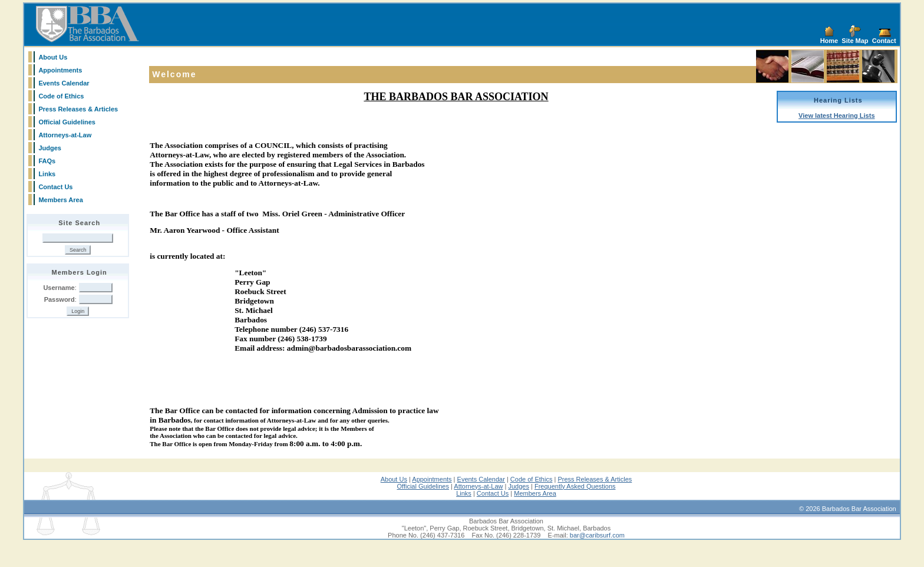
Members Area (60, 200)
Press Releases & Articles (78, 109)
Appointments (60, 70)
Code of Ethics (61, 96)
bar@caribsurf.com (597, 560)
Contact (884, 41)
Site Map (855, 41)
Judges (50, 148)
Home (829, 41)
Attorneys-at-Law (65, 135)
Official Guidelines (67, 122)
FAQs (47, 161)
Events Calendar (64, 83)
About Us (53, 57)
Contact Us (55, 187)
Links (47, 174)
